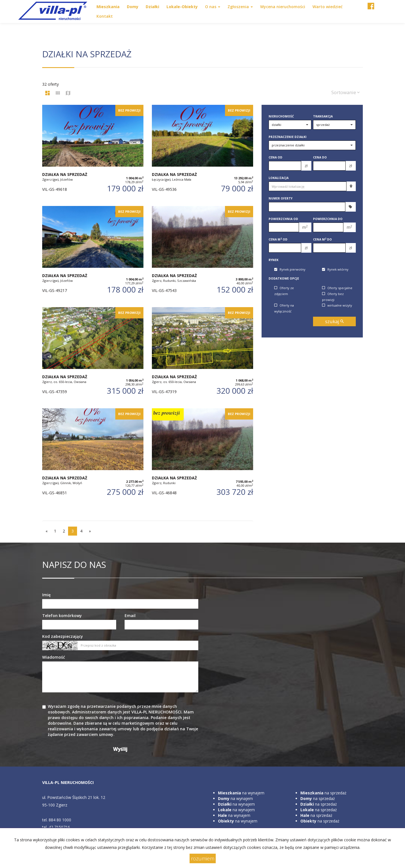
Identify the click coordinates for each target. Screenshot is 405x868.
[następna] (90, 531)
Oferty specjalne (337, 288)
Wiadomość (54, 657)
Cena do (320, 157)
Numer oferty (281, 198)
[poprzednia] (47, 531)
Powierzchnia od (283, 219)
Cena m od (278, 239)
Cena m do (322, 239)
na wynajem (241, 793)
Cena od (275, 157)
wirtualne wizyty (337, 305)
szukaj (334, 321)
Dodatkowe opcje (284, 278)
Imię (46, 595)
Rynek (274, 260)
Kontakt (105, 16)
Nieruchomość (281, 116)
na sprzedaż (323, 793)
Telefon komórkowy (62, 616)
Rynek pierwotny (290, 270)
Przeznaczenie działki (288, 137)
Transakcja (323, 116)
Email (130, 616)
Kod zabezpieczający (63, 636)
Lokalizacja (279, 178)
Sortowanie (346, 92)
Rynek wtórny (335, 270)
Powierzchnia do (328, 219)
